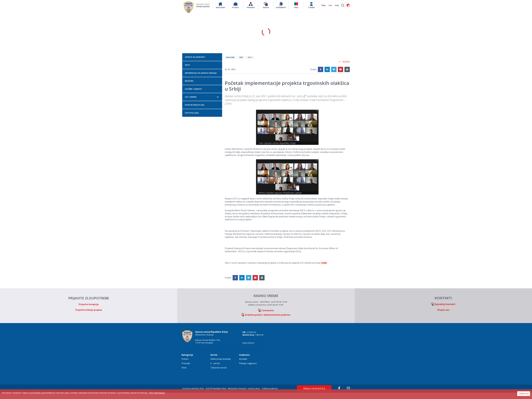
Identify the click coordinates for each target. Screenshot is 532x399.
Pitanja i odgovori (248, 363)
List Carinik (191, 97)
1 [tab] (263, 49)
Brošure (189, 81)
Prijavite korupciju (89, 304)
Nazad (344, 62)
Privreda (186, 363)
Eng (337, 5)
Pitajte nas (443, 310)
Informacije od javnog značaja (201, 73)
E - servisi (215, 363)
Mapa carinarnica (314, 388)
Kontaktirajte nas (195, 105)
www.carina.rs (248, 343)
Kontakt (243, 359)
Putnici (185, 359)
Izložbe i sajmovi (193, 89)
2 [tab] (266, 49)
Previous (150, 32)
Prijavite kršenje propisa (89, 310)
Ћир (323, 5)
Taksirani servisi (219, 368)
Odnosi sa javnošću (195, 57)
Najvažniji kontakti (445, 304)
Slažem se (524, 394)
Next (382, 32)
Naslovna (230, 57)
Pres (241, 57)
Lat (330, 5)
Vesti (187, 65)
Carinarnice (268, 310)
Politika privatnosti (270, 388)
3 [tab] (269, 49)
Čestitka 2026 (192, 113)
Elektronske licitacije (221, 359)
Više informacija (157, 393)
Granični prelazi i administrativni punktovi (268, 315)
